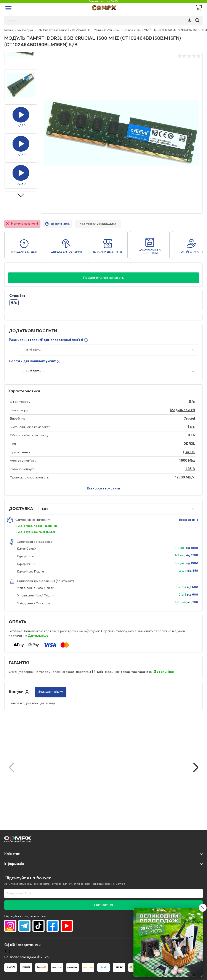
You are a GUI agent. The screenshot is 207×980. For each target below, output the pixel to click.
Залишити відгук (51, 692)
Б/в (192, 402)
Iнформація (14, 864)
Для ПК (189, 452)
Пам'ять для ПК (81, 30)
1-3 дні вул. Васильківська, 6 (35, 532)
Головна (9, 30)
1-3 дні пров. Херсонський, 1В (36, 526)
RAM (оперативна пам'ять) (53, 30)
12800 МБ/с (185, 478)
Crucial (189, 419)
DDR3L (189, 444)
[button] (196, 768)
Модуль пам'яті (183, 410)
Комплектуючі (25, 30)
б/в (14, 303)
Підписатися (103, 905)
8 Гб (191, 436)
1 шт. (191, 427)
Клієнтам (12, 854)
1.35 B (190, 469)
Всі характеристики (103, 489)
